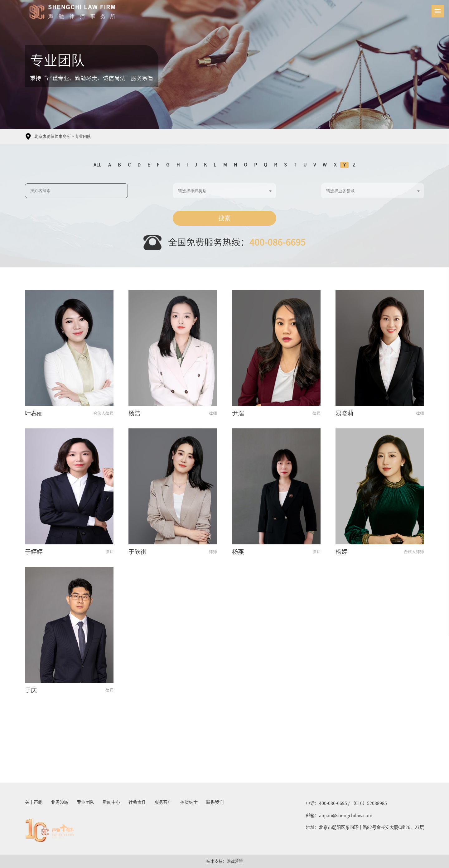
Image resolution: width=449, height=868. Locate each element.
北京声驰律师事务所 (53, 136)
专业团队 (83, 136)
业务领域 (60, 802)
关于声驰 (34, 802)
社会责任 (137, 802)
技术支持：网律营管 (225, 861)
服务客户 (163, 802)
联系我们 (215, 802)
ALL (97, 165)
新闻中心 (111, 802)
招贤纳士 (189, 802)
